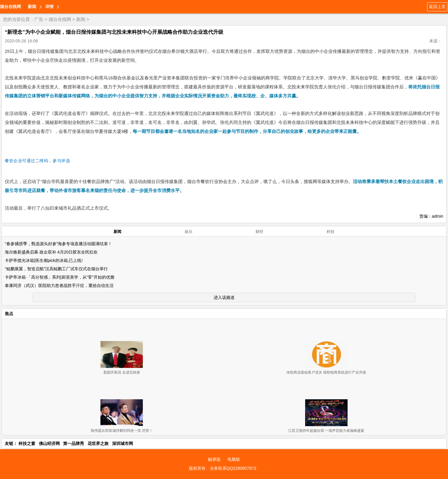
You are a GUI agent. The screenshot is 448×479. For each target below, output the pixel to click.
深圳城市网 (123, 443)
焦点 (9, 314)
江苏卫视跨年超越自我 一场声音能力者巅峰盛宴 (326, 431)
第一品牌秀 (74, 443)
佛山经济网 (49, 443)
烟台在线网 (10, 7)
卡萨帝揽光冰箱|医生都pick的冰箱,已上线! (44, 260)
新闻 (32, 7)
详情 (49, 7)
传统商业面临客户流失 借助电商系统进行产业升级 (326, 372)
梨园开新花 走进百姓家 (122, 372)
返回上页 (437, 7)
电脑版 (234, 459)
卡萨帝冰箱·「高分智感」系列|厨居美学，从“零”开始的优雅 (60, 277)
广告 (39, 19)
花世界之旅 (98, 443)
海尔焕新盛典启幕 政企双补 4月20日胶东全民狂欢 (51, 252)
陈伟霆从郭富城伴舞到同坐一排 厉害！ (122, 431)
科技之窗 (27, 443)
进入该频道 (224, 297)
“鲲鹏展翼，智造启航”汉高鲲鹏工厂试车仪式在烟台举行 (56, 269)
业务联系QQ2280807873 (233, 468)
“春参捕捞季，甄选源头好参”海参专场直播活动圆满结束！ (58, 244)
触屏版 (214, 459)
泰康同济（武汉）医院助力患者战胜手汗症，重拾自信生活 (59, 285)
